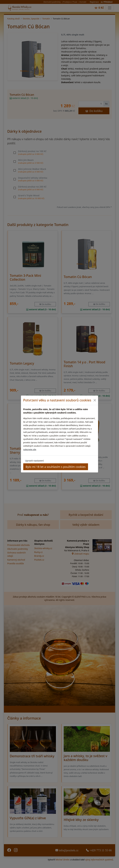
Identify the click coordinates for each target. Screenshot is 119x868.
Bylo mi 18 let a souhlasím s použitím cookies (56, 467)
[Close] (95, 400)
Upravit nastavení (34, 461)
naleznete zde (30, 449)
